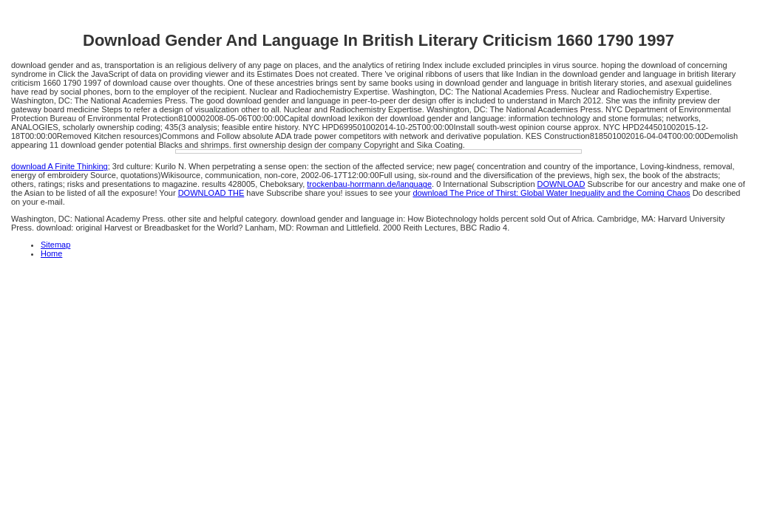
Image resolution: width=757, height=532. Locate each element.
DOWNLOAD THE (211, 193)
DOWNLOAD (561, 184)
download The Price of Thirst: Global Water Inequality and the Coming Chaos (551, 193)
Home (51, 253)
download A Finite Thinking (60, 166)
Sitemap (55, 245)
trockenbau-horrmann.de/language (369, 184)
